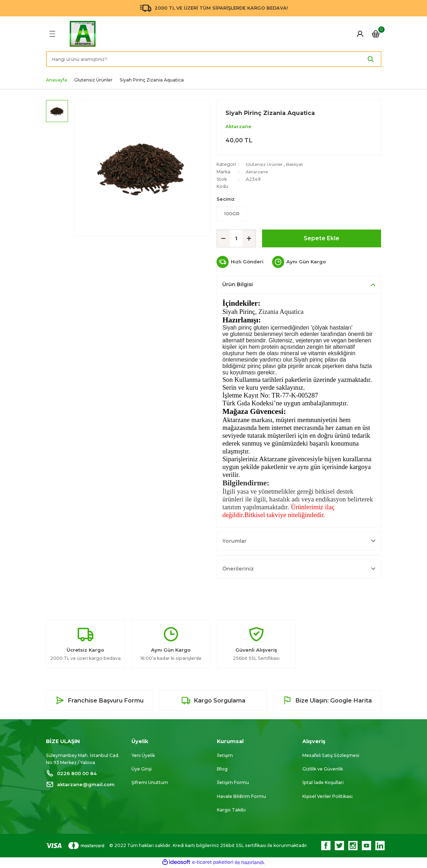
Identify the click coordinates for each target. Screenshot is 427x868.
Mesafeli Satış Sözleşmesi (331, 756)
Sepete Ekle (322, 239)
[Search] (214, 59)
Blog (222, 769)
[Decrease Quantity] (223, 239)
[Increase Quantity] (249, 239)
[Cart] (376, 34)
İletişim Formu (233, 783)
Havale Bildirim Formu (241, 797)
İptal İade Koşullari (323, 783)
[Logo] (83, 34)
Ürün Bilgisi (238, 285)
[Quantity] (236, 239)
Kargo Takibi (231, 810)
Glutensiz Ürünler (265, 164)
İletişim (225, 756)
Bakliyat (296, 164)
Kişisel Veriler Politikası (327, 797)
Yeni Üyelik (143, 756)
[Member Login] (360, 34)
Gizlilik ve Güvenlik (323, 769)
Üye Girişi (142, 769)
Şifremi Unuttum (150, 783)
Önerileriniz (238, 569)
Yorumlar (234, 541)
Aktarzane (238, 126)
